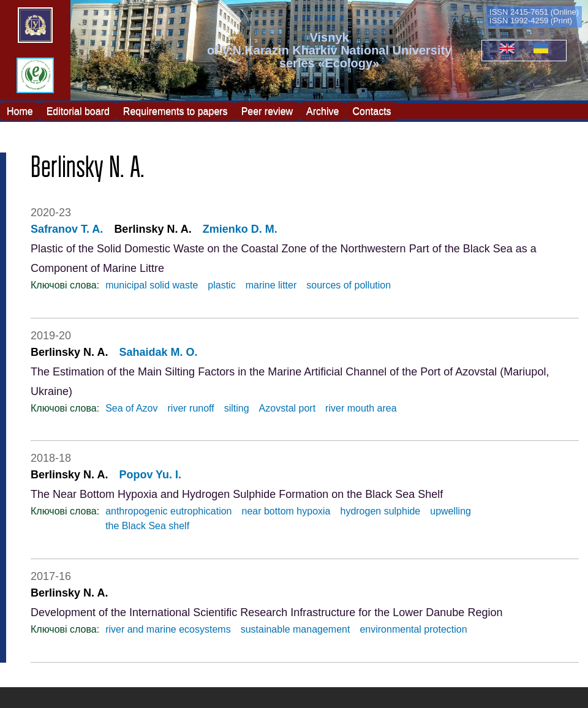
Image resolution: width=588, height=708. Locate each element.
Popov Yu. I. (150, 475)
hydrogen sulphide (380, 511)
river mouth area (361, 408)
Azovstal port (287, 408)
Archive (322, 111)
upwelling (450, 511)
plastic (221, 285)
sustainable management (296, 629)
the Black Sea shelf (147, 526)
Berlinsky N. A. (153, 229)
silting (237, 408)
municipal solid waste (152, 285)
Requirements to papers (175, 111)
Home (20, 111)
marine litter (271, 285)
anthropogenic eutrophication (168, 511)
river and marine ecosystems (168, 629)
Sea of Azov (131, 408)
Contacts (371, 111)
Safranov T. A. (67, 229)
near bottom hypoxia (286, 511)
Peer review (267, 111)
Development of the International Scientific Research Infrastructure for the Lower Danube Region (266, 612)
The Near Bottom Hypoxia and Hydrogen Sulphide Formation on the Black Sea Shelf (237, 494)
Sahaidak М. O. (158, 352)
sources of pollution (349, 285)
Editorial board (78, 111)
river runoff (191, 408)
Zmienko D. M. (240, 229)
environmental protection (413, 629)
